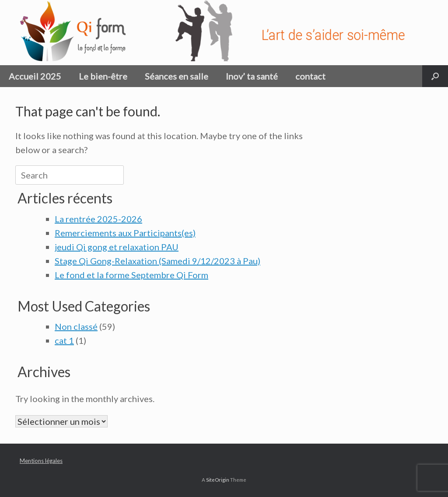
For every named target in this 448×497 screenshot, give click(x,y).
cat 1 (64, 340)
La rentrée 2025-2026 (98, 219)
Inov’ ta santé (252, 76)
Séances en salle (177, 76)
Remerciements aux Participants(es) (125, 233)
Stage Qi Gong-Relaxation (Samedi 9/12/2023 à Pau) (157, 261)
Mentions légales (41, 461)
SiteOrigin (218, 480)
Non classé (76, 326)
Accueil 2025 (35, 76)
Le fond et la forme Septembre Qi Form (131, 275)
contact (310, 76)
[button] (435, 76)
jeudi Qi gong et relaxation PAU (117, 247)
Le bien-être (103, 76)
